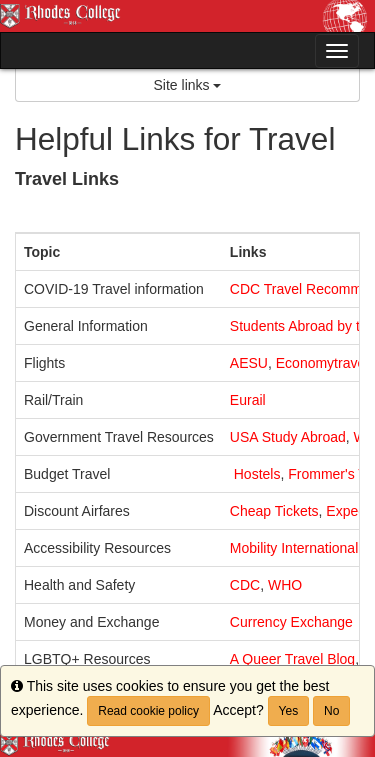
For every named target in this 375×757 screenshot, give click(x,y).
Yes (289, 711)
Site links (188, 85)
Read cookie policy (148, 711)
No (331, 711)
